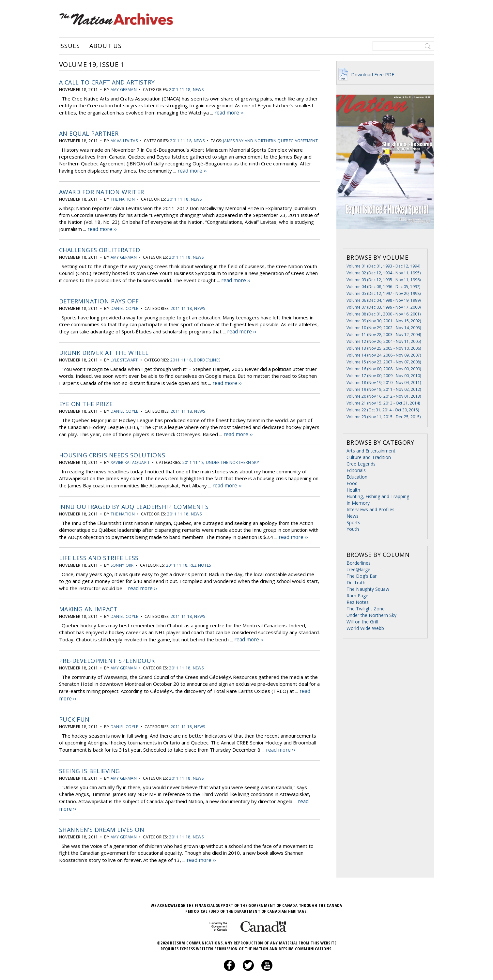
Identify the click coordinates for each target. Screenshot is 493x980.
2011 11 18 (180, 90)
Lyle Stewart (124, 356)
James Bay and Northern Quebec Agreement (270, 140)
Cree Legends (361, 464)
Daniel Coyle (124, 306)
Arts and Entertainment (371, 451)
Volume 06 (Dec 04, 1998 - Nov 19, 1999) (384, 300)
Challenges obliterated (100, 248)
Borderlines (207, 356)
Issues (69, 46)
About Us (106, 46)
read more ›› (229, 112)
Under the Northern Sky (232, 457)
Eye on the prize (86, 399)
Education (357, 477)
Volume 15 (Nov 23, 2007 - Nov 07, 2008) (384, 362)
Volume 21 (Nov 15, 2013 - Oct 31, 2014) (383, 403)
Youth (353, 529)
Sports (353, 522)
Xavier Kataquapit (130, 457)
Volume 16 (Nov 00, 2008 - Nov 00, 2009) (384, 369)
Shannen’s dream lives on (102, 818)
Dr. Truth (356, 582)
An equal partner (89, 133)
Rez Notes (200, 558)
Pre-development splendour (107, 652)
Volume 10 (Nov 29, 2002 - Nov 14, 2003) (384, 328)
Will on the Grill (362, 622)
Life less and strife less (99, 551)
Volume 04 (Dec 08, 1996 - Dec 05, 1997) (383, 287)
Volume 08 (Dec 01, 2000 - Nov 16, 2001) (384, 314)
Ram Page (357, 596)
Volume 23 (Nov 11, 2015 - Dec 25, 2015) (384, 417)
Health (353, 490)
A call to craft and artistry (107, 82)
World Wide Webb (365, 628)
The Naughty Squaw (368, 589)
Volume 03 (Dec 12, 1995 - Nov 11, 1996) (384, 280)
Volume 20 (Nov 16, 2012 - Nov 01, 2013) (384, 396)
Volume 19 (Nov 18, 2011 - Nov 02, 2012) (384, 389)
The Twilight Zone (366, 609)
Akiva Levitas (124, 140)
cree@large (358, 569)
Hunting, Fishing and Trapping (378, 496)
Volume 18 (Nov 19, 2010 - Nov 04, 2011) (384, 383)
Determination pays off (99, 298)
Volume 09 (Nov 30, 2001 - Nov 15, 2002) (384, 321)
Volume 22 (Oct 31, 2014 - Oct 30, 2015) (383, 410)
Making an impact (88, 602)
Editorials (356, 470)
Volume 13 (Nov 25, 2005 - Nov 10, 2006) (384, 348)
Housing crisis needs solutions (112, 450)
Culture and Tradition (369, 457)
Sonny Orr (122, 558)
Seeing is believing (90, 760)
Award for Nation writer (102, 190)
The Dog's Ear (362, 576)
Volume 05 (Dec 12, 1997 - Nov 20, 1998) (384, 293)
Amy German (124, 90)
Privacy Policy (239, 969)
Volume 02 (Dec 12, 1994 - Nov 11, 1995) (384, 273)
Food (352, 483)
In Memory (358, 503)
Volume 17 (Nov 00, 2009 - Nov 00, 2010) (384, 376)
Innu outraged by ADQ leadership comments (134, 500)
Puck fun (74, 710)
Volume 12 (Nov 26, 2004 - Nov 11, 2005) (384, 341)
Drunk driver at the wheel (104, 349)
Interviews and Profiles (370, 509)
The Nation (123, 198)
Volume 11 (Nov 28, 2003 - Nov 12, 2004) (384, 335)
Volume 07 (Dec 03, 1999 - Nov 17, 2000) (384, 307)
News (198, 90)
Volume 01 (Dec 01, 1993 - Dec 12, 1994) (383, 266)
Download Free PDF (365, 75)
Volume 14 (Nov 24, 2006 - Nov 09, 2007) (384, 355)
